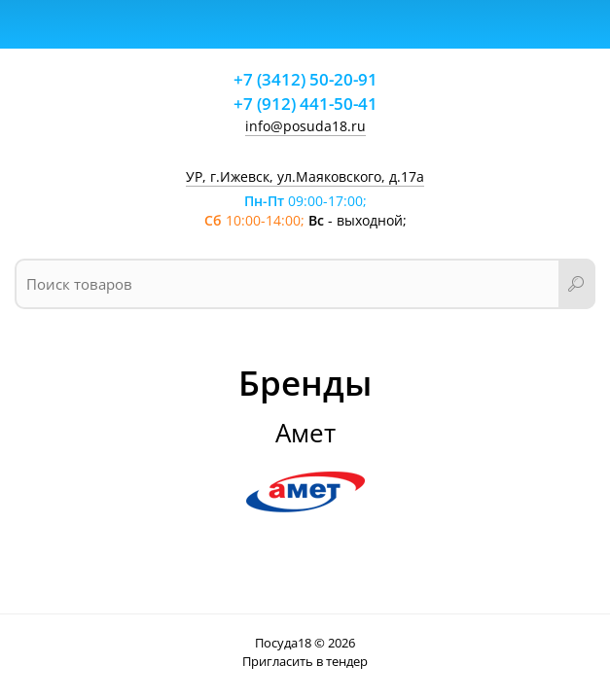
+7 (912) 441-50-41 (305, 104)
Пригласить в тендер (305, 661)
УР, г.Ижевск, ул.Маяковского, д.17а (305, 176)
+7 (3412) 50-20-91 (305, 79)
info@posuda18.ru (305, 126)
